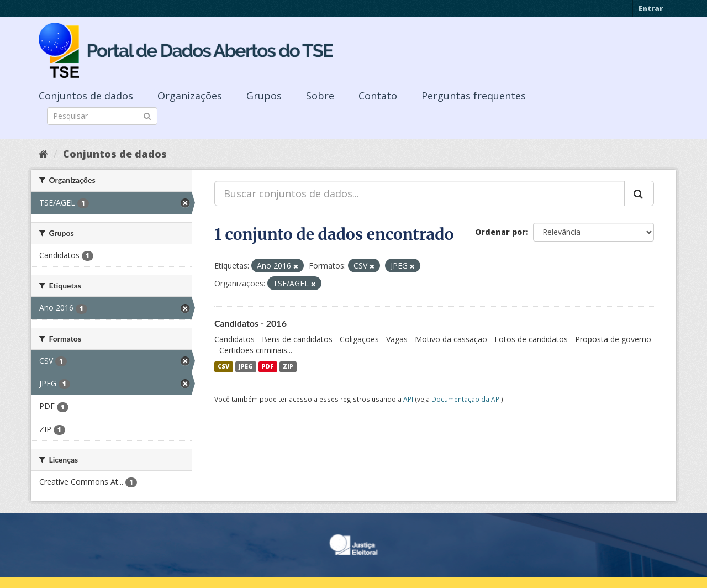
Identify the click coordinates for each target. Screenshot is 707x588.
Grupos (264, 96)
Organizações (190, 96)
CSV (223, 366)
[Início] (43, 154)
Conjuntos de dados (86, 96)
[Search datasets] (102, 116)
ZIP (288, 366)
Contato (378, 96)
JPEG (246, 366)
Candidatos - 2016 (250, 323)
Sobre (320, 96)
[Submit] (147, 115)
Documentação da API (466, 399)
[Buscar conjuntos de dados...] (420, 193)
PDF (268, 366)
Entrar (651, 8)
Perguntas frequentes (474, 96)
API (408, 399)
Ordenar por (500, 232)
